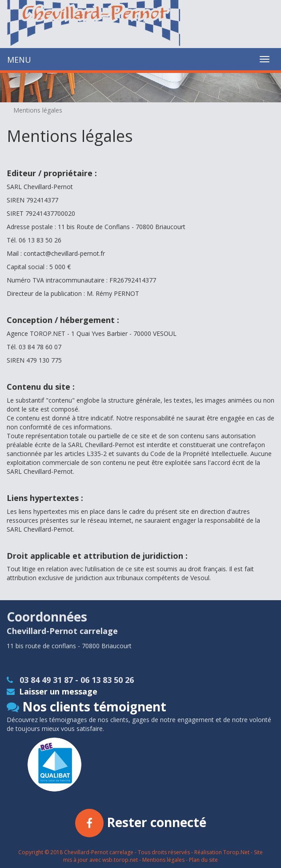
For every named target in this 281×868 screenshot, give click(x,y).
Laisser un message (52, 691)
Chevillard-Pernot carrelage (99, 852)
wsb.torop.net (120, 860)
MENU (19, 60)
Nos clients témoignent (86, 707)
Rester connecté (141, 822)
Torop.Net (236, 852)
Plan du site (203, 860)
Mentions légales (163, 860)
